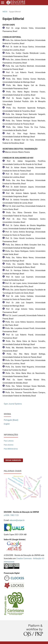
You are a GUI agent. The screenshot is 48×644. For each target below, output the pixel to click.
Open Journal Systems (13, 404)
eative (21, 558)
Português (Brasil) (11, 420)
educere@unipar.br (17, 520)
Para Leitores (9, 441)
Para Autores (9, 445)
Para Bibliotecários (11, 449)
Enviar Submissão (13, 460)
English (7, 424)
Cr (17, 558)
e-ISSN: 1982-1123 (11, 515)
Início (5, 12)
